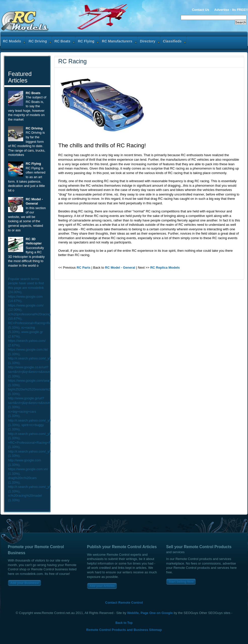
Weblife (133, 613)
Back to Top (124, 623)
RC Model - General (120, 268)
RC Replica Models (165, 268)
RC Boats (33, 93)
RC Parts (84, 268)
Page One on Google (157, 613)
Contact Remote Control (124, 603)
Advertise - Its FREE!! (231, 10)
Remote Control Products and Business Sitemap (124, 630)
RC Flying (33, 164)
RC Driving (34, 128)
